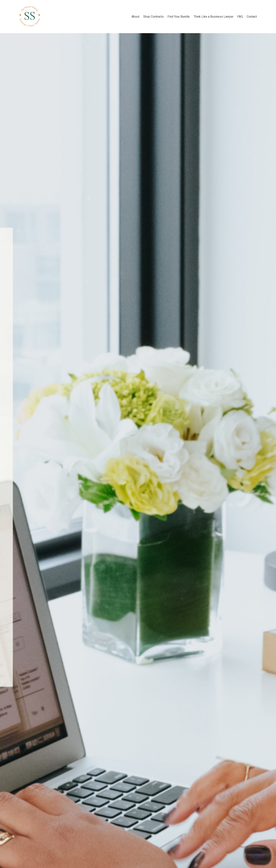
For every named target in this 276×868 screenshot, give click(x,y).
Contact (252, 17)
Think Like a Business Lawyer (214, 17)
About (135, 17)
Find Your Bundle (179, 17)
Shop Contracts (153, 17)
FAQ (240, 17)
